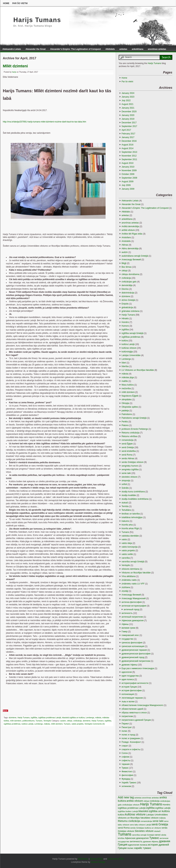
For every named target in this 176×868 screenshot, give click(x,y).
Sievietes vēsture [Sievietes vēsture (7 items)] (144, 831)
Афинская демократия (133, 621)
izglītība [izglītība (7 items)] (150, 808)
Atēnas (125, 245)
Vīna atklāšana (128, 576)
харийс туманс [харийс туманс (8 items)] (143, 848)
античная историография (134, 606)
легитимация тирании (132, 698)
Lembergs (90, 718)
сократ (125, 746)
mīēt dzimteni (16, 721)
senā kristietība (129, 451)
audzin (63, 721)
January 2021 (128, 108)
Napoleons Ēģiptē (130, 396)
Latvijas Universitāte (131, 355)
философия (127, 775)
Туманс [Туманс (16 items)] (154, 838)
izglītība (34, 718)
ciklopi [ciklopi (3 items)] (146, 801)
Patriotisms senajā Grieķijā (134, 418)
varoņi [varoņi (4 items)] (157, 835)
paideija (125, 411)
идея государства (130, 676)
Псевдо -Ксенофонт (131, 742)
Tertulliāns (126, 510)
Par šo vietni (20, 3)
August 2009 (127, 182)
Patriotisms (127, 414)
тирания (126, 764)
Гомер (125, 632)
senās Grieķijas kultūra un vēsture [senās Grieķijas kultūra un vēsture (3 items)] (146, 828)
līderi (124, 363)
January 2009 (128, 189)
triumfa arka (127, 525)
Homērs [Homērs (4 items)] (167, 805)
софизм (125, 757)
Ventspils (47, 721)
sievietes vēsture (129, 477)
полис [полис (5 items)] (130, 848)
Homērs (125, 322)
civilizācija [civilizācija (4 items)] (155, 801)
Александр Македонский (134, 598)
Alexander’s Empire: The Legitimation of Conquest (75, 49)
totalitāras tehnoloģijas (132, 517)
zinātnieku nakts (129, 580)
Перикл (125, 724)
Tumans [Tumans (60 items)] (125, 834)
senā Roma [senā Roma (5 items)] (124, 828)
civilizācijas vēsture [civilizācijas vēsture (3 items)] (131, 805)
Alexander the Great (35, 49)
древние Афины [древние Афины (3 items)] (151, 841)
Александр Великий (131, 595)
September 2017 (129, 126)
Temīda (125, 506)
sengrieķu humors (130, 466)
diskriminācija (128, 293)
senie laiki (126, 473)
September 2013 (129, 152)
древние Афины (129, 665)
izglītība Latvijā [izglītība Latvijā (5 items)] (163, 808)
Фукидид (126, 779)
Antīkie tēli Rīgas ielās (132, 234)
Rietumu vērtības (130, 436)
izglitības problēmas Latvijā (50, 718)
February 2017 (128, 134)
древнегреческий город (133, 657)
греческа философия (132, 643)
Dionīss (125, 289)
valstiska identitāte (130, 536)
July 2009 (126, 185)
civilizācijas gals (129, 282)
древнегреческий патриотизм (136, 661)
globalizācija (127, 307)
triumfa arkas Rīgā (130, 528)
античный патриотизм (132, 617)
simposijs (126, 481)
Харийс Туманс (129, 783)
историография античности (135, 683)
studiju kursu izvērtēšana (133, 492)
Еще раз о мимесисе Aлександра (138, 668)
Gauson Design (98, 862)
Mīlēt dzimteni (15, 66)
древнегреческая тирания (134, 650)
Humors (125, 326)
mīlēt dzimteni (57, 724)
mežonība (126, 388)
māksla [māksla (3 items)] (162, 818)
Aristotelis (126, 241)
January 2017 (128, 137)
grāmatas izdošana (130, 311)
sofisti (124, 484)
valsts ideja (127, 543)
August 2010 (127, 163)
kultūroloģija (127, 352)
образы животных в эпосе (134, 713)
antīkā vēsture (128, 230)
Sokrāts (125, 488)
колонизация (128, 694)
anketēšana (137, 49)
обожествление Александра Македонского (142, 705)
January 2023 (128, 97)
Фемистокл (127, 772)
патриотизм (127, 716)
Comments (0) (99, 724)
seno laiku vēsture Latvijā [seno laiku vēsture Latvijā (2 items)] (141, 825)
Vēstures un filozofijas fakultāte (136, 573)
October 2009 (128, 174)
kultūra (125, 341)
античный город (131, 609)
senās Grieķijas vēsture (133, 462)
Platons (125, 425)
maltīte (125, 381)
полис (124, 731)
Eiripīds (125, 304)
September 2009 (129, 178)
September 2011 (129, 159)
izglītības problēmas (12, 724)
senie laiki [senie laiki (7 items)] (158, 821)
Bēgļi (124, 263)
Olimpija (125, 403)
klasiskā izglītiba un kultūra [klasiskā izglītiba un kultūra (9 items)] (154, 811)
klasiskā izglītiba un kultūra (73, 718)
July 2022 (126, 100)
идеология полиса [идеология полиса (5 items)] (138, 845)
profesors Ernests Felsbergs (135, 429)
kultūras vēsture (129, 348)
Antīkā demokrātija (130, 226)
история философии (132, 691)
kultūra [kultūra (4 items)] (121, 815)
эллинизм (126, 786)
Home (6, 3)
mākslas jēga (128, 377)
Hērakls (125, 319)
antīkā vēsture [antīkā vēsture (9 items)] (135, 801)
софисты (126, 760)
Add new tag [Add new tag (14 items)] (126, 797)
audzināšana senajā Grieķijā (135, 256)
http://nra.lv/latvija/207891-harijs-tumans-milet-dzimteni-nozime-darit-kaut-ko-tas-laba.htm (44, 122)
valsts (124, 539)
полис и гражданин (131, 738)
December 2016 (129, 141)
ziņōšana (126, 587)
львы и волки (128, 702)
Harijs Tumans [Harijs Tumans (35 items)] (151, 804)
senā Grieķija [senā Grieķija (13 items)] (160, 824)
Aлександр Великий (131, 260)
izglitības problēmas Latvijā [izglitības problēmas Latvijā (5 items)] (132, 808)
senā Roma (127, 455)
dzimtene (13, 718)
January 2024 (128, 93)
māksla (98, 718)
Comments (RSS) (116, 859)
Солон (125, 753)
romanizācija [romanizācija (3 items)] (146, 821)
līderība (125, 366)
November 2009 (129, 170)
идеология (127, 672)
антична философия (132, 602)
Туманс (125, 768)
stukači (125, 503)
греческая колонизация (133, 646)
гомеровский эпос (130, 635)
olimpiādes (127, 400)
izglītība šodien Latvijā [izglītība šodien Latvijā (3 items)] (128, 811)
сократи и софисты (131, 749)
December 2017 (129, 123)
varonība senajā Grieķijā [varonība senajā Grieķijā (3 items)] (143, 835)
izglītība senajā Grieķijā (132, 333)
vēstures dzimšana (130, 569)
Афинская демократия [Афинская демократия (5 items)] (137, 838)
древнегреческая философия (136, 654)
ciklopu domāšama (130, 274)
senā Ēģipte (127, 444)
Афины (125, 624)
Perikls (125, 422)
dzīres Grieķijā (128, 300)
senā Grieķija (128, 447)
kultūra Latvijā (27, 724)
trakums (125, 521)
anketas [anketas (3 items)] (138, 798)
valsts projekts (77, 724)
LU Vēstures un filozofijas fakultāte (138, 370)
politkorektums (28, 721)
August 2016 (127, 145)
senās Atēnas (128, 458)
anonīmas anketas (157, 49)
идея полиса (128, 679)
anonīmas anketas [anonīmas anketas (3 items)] (150, 798)
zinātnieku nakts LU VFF (133, 584)
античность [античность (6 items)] (136, 841)
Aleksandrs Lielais (12, 49)
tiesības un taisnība (131, 514)
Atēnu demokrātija (130, 249)
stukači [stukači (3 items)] (157, 831)
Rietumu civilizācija (130, 433)
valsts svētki (127, 554)
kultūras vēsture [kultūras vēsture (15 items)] (135, 814)
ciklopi (70, 721)
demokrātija (127, 285)
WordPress (83, 859)
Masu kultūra (128, 385)
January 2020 (128, 115)
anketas (123, 49)
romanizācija (127, 440)
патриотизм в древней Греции (136, 720)
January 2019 (128, 119)
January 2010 (128, 167)
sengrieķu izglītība (130, 470)
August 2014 (127, 148)
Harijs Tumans (37, 20)
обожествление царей (132, 709)
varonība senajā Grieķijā (133, 562)
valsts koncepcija (130, 547)
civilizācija (77, 721)
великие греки (128, 628)
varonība (126, 558)
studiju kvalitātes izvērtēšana (135, 499)
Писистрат (127, 727)
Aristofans (126, 237)
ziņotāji (125, 591)
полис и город (128, 735)
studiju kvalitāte (129, 495)
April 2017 (126, 130)
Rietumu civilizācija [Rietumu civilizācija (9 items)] (129, 821)
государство (127, 639)
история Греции (129, 687)
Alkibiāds (110, 49)
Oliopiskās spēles (130, 407)
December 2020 (129, 112)
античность (127, 613)
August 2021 (127, 104)
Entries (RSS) (96, 859)
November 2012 (129, 156)
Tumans (39, 721)
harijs (14, 72)
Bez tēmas (127, 267)
